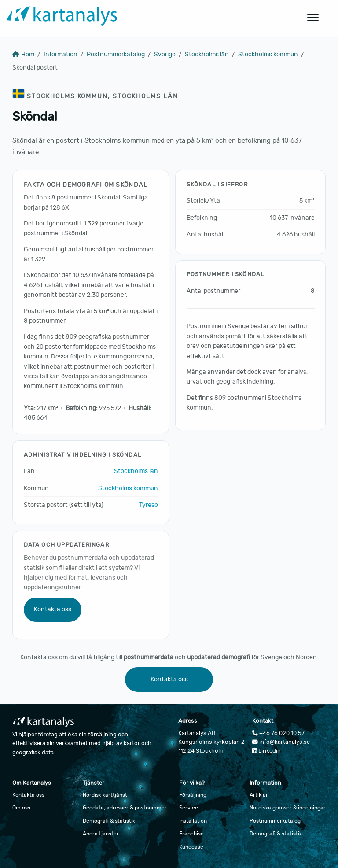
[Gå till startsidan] (126, 17)
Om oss (21, 808)
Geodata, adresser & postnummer (125, 808)
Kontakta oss (53, 609)
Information (61, 54)
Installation (193, 821)
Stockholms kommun (268, 54)
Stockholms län (207, 54)
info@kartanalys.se (281, 742)
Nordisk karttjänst (105, 795)
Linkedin (266, 751)
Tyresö (149, 505)
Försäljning (193, 795)
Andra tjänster (101, 834)
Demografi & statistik (109, 821)
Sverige (165, 54)
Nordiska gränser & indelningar (288, 808)
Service (189, 808)
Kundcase (191, 847)
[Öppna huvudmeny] (313, 17)
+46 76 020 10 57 (278, 733)
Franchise (191, 834)
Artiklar (259, 795)
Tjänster (94, 783)
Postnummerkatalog (116, 54)
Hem (23, 54)
